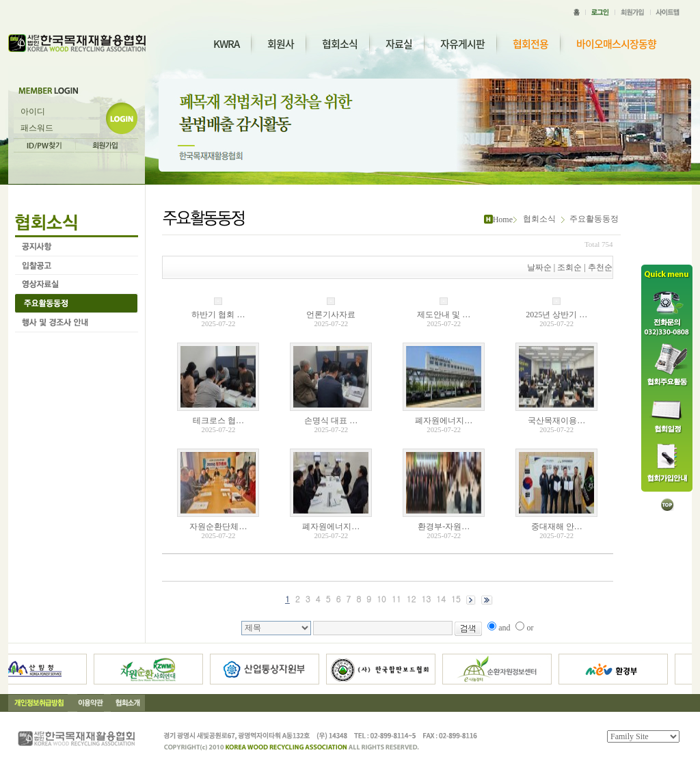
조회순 (569, 267)
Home (503, 219)
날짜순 (539, 267)
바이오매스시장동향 (616, 44)
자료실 (399, 44)
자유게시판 (462, 44)
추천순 (600, 267)
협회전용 (530, 44)
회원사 (281, 44)
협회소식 (340, 44)
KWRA (226, 44)
